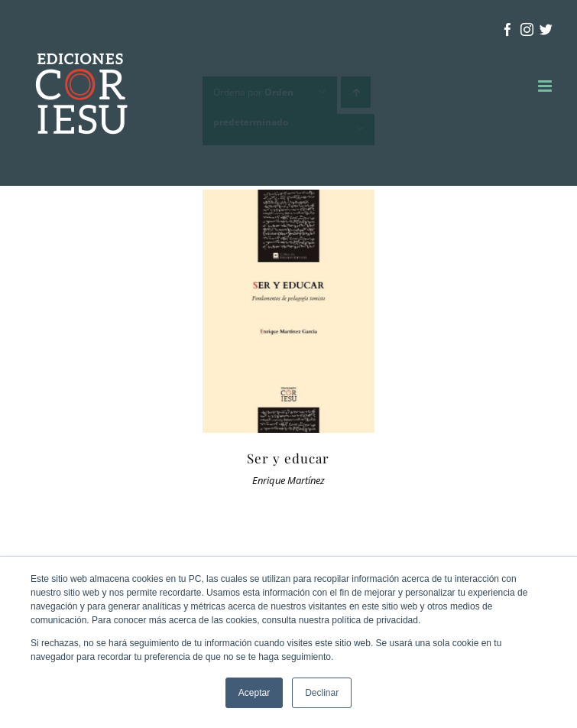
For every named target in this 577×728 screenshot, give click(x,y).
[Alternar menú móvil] (546, 86)
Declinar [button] (322, 693)
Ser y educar (288, 458)
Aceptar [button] (254, 693)
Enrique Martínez (288, 481)
